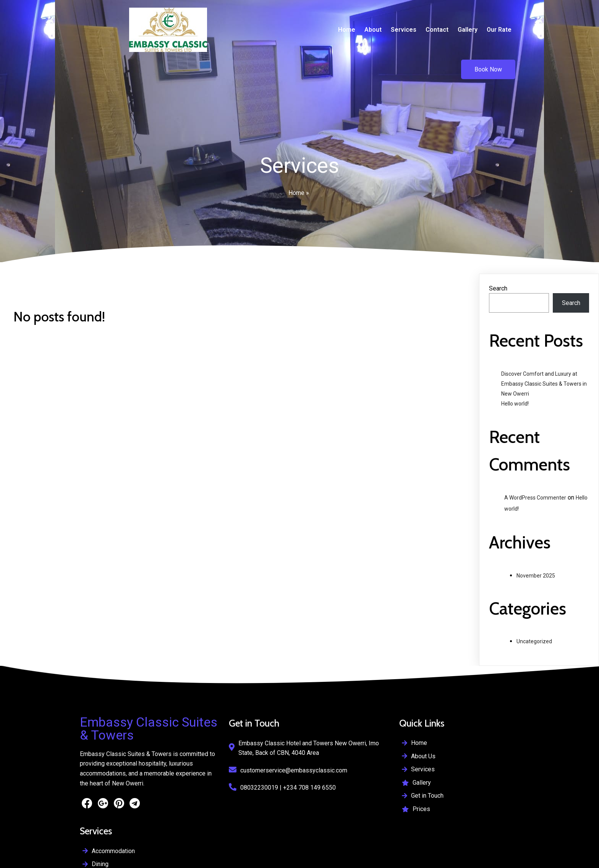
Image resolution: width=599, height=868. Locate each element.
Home (296, 167)
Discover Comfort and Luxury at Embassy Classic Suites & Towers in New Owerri (544, 359)
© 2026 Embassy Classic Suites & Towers (260, 840)
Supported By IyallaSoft (112, 859)
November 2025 (536, 550)
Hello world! (515, 378)
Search (498, 263)
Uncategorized (534, 616)
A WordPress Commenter (535, 472)
